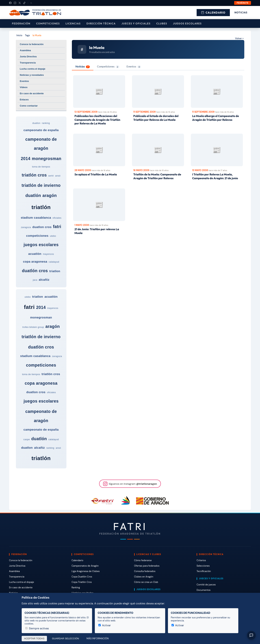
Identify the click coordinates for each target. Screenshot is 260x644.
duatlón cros (35, 271)
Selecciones (203, 566)
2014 (26, 159)
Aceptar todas (34, 638)
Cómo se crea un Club (146, 582)
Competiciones (48, 24)
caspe (27, 439)
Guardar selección (65, 638)
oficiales (57, 218)
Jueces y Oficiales (136, 24)
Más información (97, 638)
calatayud (54, 262)
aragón (50, 195)
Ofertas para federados (147, 566)
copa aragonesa (35, 262)
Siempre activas (37, 628)
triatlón (41, 207)
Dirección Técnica (101, 24)
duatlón (33, 195)
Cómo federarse (143, 560)
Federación (21, 24)
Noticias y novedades (32, 75)
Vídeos (24, 87)
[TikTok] (24, 3)
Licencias (73, 24)
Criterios (201, 560)
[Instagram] (15, 3)
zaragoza (26, 227)
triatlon (55, 271)
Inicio (19, 35)
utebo (53, 236)
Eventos (24, 81)
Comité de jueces (206, 585)
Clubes (162, 24)
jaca (35, 280)
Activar (105, 625)
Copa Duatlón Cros (82, 577)
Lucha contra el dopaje (33, 69)
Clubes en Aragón (144, 577)
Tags (27, 35)
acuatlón (35, 254)
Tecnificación (204, 571)
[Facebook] (10, 3)
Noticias (241, 12)
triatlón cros (34, 175)
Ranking (76, 587)
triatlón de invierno (41, 185)
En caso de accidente (32, 93)
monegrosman (47, 159)
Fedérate (243, 3)
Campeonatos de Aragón (85, 566)
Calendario (213, 13)
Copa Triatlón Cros (82, 582)
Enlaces (24, 100)
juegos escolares (41, 245)
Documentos (204, 590)
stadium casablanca (36, 218)
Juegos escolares (187, 24)
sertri (51, 176)
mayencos (48, 254)
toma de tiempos (41, 167)
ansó (58, 176)
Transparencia (28, 63)
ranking (46, 123)
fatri (57, 227)
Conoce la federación (32, 44)
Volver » (239, 38)
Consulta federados (145, 571)
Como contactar (29, 106)
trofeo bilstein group (33, 327)
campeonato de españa (41, 130)
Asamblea (25, 50)
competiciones (37, 236)
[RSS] (31, 3)
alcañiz (44, 280)
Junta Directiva (28, 57)
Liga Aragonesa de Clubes (86, 571)
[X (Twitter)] (20, 3)
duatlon (36, 123)
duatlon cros (42, 227)
